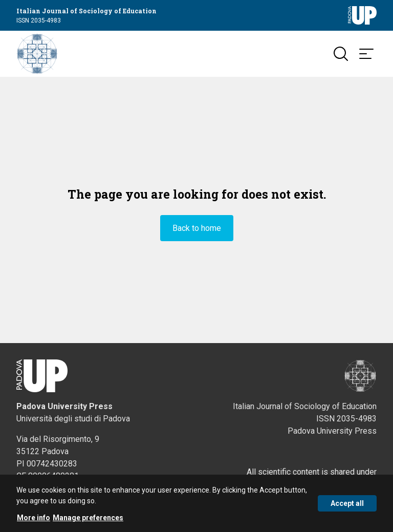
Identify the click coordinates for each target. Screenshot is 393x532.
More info (34, 519)
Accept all (347, 505)
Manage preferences (88, 519)
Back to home (197, 228)
